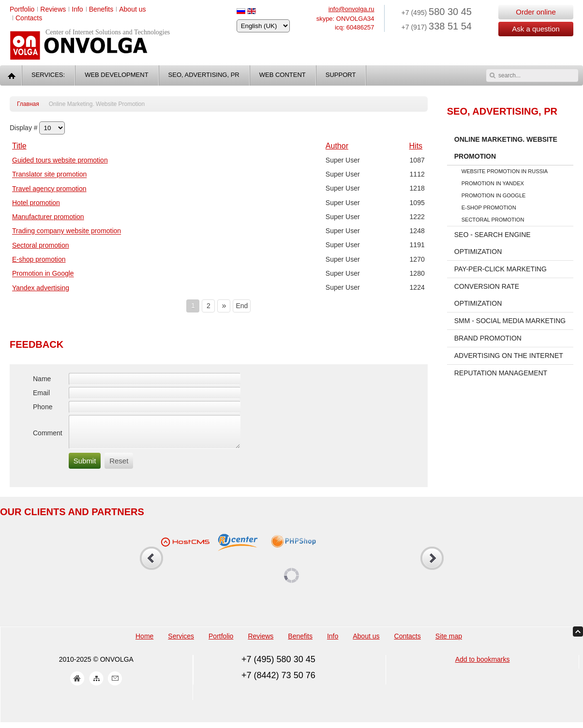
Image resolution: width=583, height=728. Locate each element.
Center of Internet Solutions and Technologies (108, 32)
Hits (416, 146)
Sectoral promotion (41, 245)
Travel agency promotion (49, 189)
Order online (536, 12)
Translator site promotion (49, 175)
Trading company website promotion (67, 231)
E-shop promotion (39, 259)
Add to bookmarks (483, 665)
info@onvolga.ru (351, 9)
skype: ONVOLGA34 (345, 19)
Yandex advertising (41, 288)
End (242, 306)
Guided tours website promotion (60, 160)
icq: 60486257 (355, 27)
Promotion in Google (43, 274)
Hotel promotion (36, 203)
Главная (28, 104)
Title (19, 146)
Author (337, 146)
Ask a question (536, 29)
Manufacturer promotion (48, 217)
